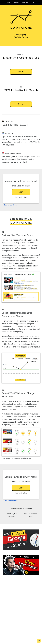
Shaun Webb (9, 122)
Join (21, 192)
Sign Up (25, 2)
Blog (9, 2)
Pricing (16, 2)
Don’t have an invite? (11, 205)
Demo (21, 72)
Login (33, 2)
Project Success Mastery (13, 153)
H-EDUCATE (9, 133)
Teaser (21, 104)
